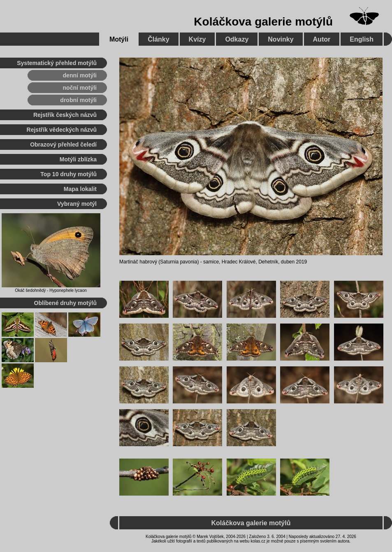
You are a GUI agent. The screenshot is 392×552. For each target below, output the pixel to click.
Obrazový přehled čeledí (63, 144)
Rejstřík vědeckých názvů (62, 130)
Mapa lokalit (80, 189)
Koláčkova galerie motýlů (263, 22)
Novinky (281, 39)
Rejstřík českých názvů (65, 115)
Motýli (119, 39)
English (362, 39)
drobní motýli (78, 100)
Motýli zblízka (78, 159)
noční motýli (80, 88)
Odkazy (237, 39)
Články (158, 39)
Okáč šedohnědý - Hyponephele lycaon (51, 290)
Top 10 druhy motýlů (68, 174)
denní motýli (80, 75)
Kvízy (197, 39)
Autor (322, 39)
